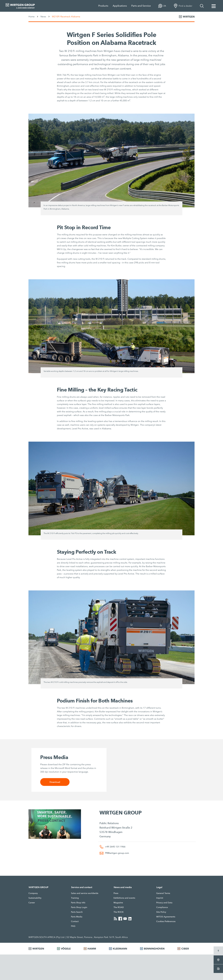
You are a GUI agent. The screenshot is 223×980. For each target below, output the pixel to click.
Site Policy (161, 912)
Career (32, 903)
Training (75, 898)
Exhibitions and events (124, 898)
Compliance (162, 907)
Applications (120, 6)
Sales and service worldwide (85, 893)
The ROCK (119, 912)
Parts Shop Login (79, 907)
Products (103, 6)
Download (55, 782)
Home (32, 17)
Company (33, 893)
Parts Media (77, 917)
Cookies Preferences (166, 921)
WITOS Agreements (166, 917)
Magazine (118, 903)
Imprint (160, 898)
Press (116, 893)
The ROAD (119, 907)
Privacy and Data (164, 903)
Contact (75, 921)
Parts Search (77, 912)
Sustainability (35, 898)
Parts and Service (141, 6)
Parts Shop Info (78, 903)
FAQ (73, 926)
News (43, 17)
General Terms (163, 893)
